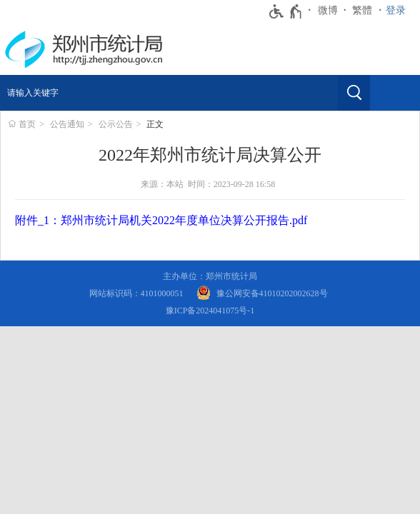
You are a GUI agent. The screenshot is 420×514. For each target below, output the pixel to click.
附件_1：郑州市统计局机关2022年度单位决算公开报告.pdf (161, 220)
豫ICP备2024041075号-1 (210, 311)
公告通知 (67, 124)
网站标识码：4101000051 (136, 293)
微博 (328, 10)
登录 (396, 10)
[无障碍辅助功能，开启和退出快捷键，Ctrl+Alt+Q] (286, 11)
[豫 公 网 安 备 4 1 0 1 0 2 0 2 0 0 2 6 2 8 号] (262, 294)
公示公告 (116, 124)
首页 (27, 124)
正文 (155, 124)
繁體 (362, 10)
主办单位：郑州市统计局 (210, 276)
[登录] (399, 11)
